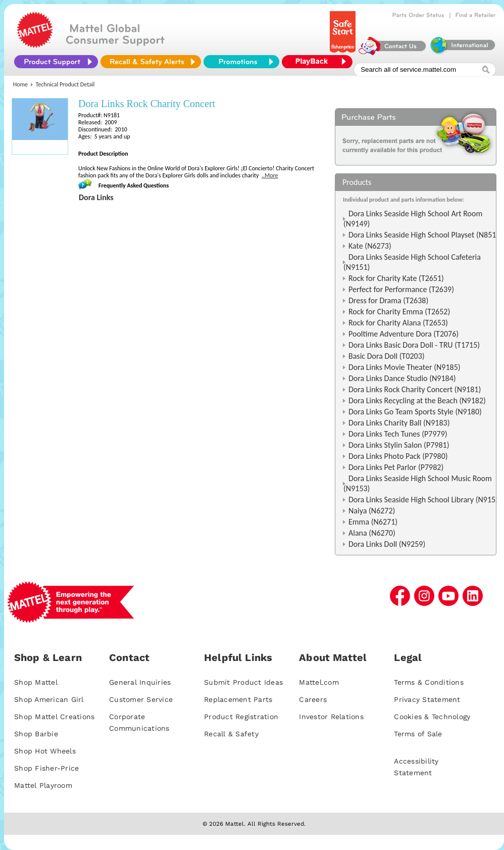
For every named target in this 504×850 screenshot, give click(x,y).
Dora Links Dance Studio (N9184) (402, 378)
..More (270, 175)
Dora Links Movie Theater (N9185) (405, 367)
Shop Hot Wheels (45, 751)
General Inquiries (140, 682)
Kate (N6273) (370, 246)
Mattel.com (319, 682)
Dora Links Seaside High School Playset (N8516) (425, 235)
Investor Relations (331, 717)
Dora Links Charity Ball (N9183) (399, 423)
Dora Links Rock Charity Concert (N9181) (415, 389)
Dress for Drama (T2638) (388, 300)
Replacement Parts (238, 699)
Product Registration (241, 717)
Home (20, 84)
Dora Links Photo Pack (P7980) (398, 456)
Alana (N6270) (372, 533)
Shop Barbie (36, 734)
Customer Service (141, 699)
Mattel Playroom (43, 785)
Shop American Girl (49, 699)
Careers (313, 699)
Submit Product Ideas (243, 682)
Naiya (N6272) (372, 511)
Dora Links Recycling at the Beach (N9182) (417, 400)
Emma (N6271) (373, 522)
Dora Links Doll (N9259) (387, 544)
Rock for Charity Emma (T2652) (399, 312)
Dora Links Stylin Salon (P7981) (399, 445)
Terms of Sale (418, 734)
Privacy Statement (427, 699)
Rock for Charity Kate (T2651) (396, 278)
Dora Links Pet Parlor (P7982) (396, 467)
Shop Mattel (36, 682)
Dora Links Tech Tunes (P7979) (398, 434)
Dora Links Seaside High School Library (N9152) (425, 500)
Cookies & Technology (432, 717)
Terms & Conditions (429, 682)
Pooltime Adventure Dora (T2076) (404, 334)
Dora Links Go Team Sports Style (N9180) (415, 412)
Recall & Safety (231, 734)
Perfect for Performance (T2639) (401, 289)
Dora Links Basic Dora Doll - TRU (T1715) (414, 345)
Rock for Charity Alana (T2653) (398, 323)
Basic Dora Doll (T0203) (387, 356)
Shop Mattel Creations (54, 717)
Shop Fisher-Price (46, 768)
